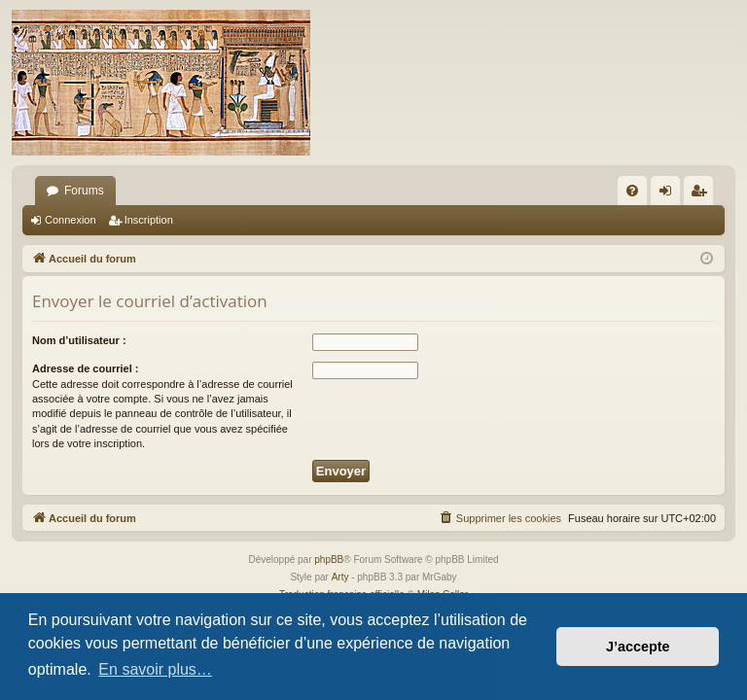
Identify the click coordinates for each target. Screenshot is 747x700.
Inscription (149, 220)
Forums (84, 191)
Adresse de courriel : (85, 368)
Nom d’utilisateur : (79, 340)
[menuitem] (632, 191)
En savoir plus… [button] (155, 669)
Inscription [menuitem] (703, 194)
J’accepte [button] (638, 647)
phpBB (329, 560)
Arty (340, 577)
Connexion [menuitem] (670, 194)
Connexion (71, 220)
